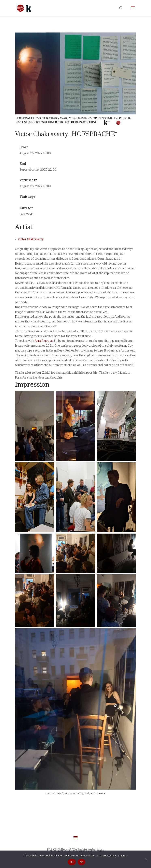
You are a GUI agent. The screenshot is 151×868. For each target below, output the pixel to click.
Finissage (27, 196)
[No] (146, 859)
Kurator (26, 208)
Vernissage (29, 180)
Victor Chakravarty (31, 239)
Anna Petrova (43, 341)
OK (72, 862)
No (81, 862)
